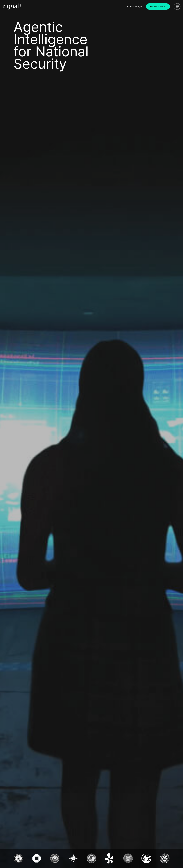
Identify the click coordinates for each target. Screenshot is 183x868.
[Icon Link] (12, 6)
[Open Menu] (177, 6)
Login (134, 6)
